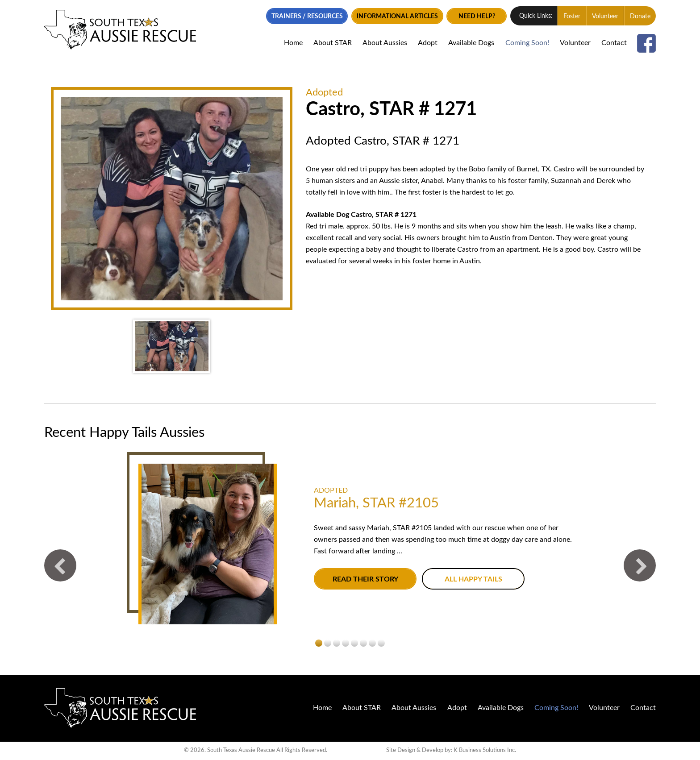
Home (293, 43)
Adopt (428, 43)
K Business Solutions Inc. (485, 750)
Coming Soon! (527, 43)
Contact (614, 43)
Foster (572, 17)
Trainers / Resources (307, 17)
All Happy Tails (473, 579)
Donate (640, 17)
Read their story (365, 579)
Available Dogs (471, 43)
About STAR (333, 43)
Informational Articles (397, 17)
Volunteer (605, 17)
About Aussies (385, 43)
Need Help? (477, 17)
